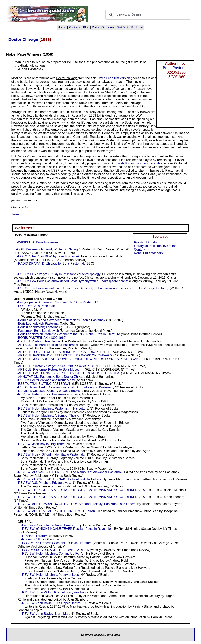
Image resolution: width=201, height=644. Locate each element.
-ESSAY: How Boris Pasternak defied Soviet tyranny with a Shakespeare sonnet (73, 281)
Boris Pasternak (176, 68)
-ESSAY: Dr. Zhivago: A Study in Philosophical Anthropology (59, 274)
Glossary (108, 27)
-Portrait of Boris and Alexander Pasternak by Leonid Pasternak (61, 320)
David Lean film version (114, 78)
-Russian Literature (34, 536)
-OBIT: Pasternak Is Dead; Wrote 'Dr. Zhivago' (48, 249)
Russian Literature (147, 242)
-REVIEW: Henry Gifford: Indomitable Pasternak (50, 454)
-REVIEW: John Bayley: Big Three (41, 444)
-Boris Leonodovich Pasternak (38, 324)
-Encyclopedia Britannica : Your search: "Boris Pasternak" (58, 302)
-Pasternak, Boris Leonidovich (38, 331)
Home (62, 27)
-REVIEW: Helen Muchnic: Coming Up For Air (53, 554)
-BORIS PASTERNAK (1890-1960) (42, 338)
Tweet (15, 214)
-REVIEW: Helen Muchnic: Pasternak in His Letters (53, 408)
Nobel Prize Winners (148, 253)
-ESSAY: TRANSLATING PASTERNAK (44, 384)
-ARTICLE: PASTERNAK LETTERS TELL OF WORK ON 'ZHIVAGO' (65, 355)
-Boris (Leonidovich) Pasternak (39, 327)
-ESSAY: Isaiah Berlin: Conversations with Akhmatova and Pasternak (65, 387)
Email (139, 27)
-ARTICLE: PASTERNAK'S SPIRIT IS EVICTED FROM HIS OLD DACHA (68, 373)
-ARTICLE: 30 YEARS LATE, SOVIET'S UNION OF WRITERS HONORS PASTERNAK (78, 359)
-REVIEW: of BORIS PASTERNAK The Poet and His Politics (59, 479)
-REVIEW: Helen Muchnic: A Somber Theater (48, 416)
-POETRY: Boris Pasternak (36, 306)
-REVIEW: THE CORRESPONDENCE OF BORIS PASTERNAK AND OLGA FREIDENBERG (82, 490)
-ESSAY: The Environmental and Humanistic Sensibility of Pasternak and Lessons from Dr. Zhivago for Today (93, 288)
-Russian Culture (33, 539)
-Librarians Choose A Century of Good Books (49, 391)
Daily (95, 27)
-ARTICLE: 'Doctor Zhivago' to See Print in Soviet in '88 (56, 366)
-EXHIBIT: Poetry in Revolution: (39, 341)
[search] (148, 15)
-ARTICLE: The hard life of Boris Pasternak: (48, 345)
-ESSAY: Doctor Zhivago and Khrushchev (46, 380)
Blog (86, 27)
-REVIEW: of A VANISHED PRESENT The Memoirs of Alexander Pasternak (70, 472)
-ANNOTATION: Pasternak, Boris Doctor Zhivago (51, 377)
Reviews (75, 27)
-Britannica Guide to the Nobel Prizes (47, 525)
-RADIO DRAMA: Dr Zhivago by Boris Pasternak (51, 263)
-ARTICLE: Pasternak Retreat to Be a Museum (50, 370)
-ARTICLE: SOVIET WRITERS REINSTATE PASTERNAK (58, 352)
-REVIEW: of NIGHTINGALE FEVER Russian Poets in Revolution (67, 529)
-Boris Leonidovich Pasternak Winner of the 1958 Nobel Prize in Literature (69, 334)
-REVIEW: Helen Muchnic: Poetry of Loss (50, 575)
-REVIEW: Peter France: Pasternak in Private (49, 394)
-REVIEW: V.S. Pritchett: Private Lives (43, 483)
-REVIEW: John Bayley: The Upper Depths (51, 603)
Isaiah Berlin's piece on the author (139, 163)
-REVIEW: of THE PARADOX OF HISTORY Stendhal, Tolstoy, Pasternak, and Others (76, 504)
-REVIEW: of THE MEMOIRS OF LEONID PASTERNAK (56, 511)
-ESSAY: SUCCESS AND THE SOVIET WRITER (55, 550)
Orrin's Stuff (125, 27)
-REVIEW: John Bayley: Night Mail (45, 614)
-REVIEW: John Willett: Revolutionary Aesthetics (55, 592)
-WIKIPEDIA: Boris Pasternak (38, 242)
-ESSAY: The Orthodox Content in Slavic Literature (56, 543)
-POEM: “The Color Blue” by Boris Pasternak (48, 256)
